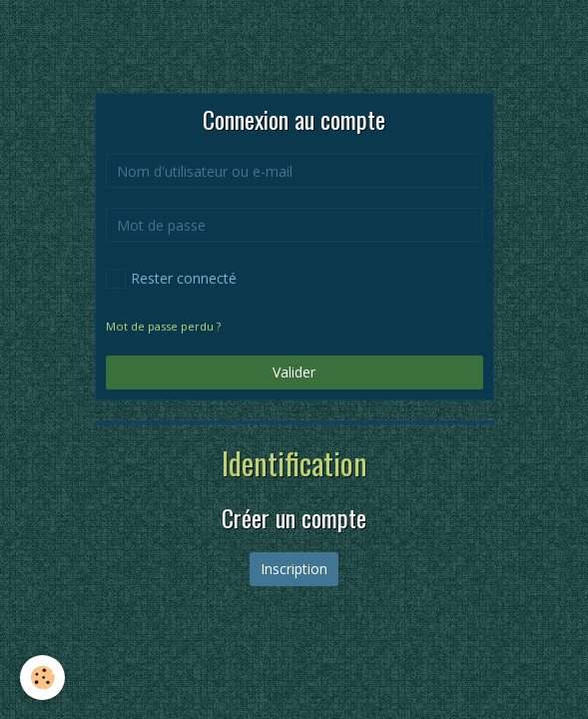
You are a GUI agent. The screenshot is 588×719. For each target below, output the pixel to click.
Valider (294, 372)
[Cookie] (42, 678)
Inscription (294, 569)
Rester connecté (171, 279)
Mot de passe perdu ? (163, 326)
